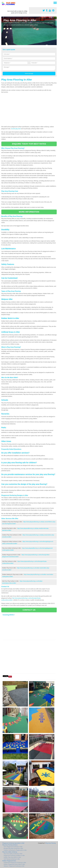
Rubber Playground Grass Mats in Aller (14, 864)
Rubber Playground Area (9, 861)
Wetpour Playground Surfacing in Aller (14, 866)
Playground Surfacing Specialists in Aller (13, 843)
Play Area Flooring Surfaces (10, 845)
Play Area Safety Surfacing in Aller (13, 854)
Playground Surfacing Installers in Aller (14, 855)
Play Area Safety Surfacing (10, 852)
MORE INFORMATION (29, 212)
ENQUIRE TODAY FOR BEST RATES (29, 144)
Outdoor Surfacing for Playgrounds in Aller (15, 850)
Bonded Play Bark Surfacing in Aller (13, 848)
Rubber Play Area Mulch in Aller (12, 857)
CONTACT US (29, 610)
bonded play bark (16, 129)
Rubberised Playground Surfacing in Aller (15, 863)
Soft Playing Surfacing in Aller (12, 859)
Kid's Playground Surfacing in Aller (13, 847)
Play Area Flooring (51, 843)
